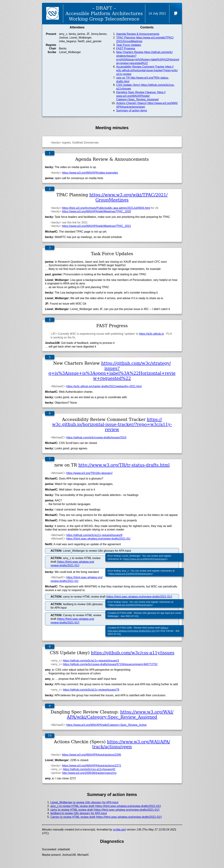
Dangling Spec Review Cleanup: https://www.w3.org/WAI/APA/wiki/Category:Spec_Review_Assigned (141, 96)
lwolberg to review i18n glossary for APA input (79, 813)
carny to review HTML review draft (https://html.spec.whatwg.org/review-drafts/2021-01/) (105, 810)
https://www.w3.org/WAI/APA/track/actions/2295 (92, 755)
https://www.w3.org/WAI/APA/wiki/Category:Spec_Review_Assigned (120, 715)
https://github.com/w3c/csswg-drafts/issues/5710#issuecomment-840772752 (110, 664)
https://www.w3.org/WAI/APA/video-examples (90, 173)
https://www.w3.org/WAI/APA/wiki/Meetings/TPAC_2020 (97, 211)
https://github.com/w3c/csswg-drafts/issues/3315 (96, 438)
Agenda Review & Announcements (138, 34)
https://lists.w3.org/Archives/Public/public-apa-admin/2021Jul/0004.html (106, 208)
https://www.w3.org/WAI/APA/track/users (145, 559)
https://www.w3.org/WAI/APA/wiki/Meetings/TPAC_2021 (97, 226)
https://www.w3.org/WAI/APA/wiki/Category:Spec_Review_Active (106, 725)
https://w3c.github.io (151, 334)
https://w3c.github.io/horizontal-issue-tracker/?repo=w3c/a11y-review (112, 425)
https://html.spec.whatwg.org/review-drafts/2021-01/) (140, 597)
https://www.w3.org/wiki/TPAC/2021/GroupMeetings (129, 197)
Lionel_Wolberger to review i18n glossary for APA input (84, 802)
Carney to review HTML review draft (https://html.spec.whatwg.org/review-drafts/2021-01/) (106, 817)
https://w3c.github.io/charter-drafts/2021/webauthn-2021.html (104, 386)
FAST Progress (126, 48)
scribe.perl (120, 830)
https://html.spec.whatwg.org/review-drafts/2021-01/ (98, 539)
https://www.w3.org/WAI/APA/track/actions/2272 (92, 766)
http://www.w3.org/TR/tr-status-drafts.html (124, 465)
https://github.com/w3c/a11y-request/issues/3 (91, 661)
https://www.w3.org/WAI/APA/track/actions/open (131, 744)
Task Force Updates (129, 45)
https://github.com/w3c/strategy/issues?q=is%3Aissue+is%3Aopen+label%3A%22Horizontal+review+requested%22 (112, 371)
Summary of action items (132, 110)
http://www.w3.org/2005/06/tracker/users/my (89, 773)
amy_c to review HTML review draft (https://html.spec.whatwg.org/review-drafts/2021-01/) (106, 806)
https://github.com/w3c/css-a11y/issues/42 (89, 769)
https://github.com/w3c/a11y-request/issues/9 (94, 535)
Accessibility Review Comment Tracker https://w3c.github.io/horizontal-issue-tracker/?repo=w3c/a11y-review (147, 70)
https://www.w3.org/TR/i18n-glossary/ (89, 473)
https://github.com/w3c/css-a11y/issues (132, 653)
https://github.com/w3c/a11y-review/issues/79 (91, 690)
